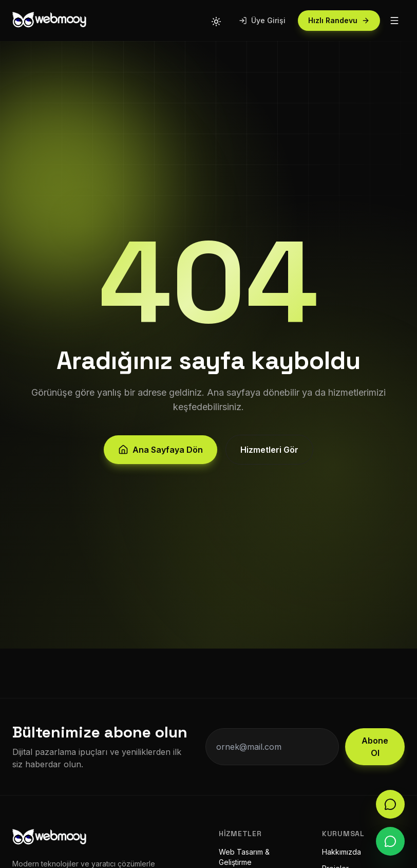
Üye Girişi (262, 20)
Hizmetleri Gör (269, 452)
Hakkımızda (342, 852)
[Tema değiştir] (216, 21)
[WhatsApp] (390, 841)
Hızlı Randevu (339, 20)
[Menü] (394, 21)
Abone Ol (375, 747)
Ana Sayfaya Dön (160, 452)
